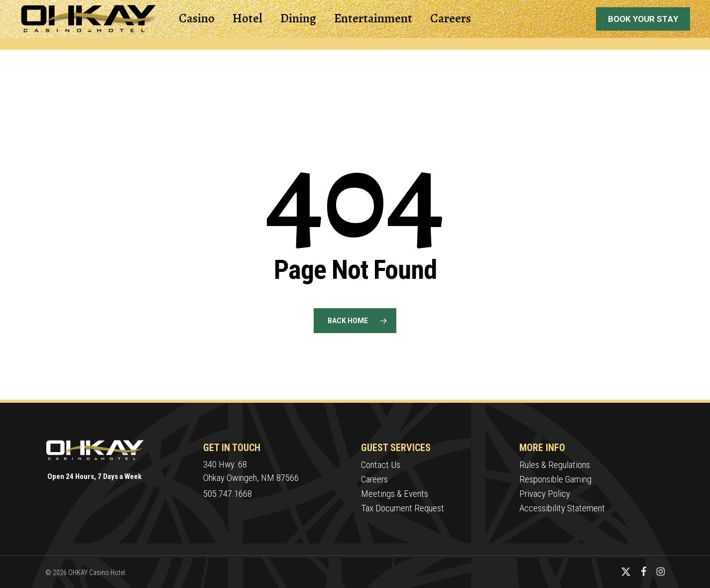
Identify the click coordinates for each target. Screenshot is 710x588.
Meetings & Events (395, 494)
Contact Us (381, 465)
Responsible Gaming (555, 479)
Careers (374, 479)
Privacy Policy (545, 494)
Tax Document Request (403, 508)
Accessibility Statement (562, 508)
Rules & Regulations (555, 465)
